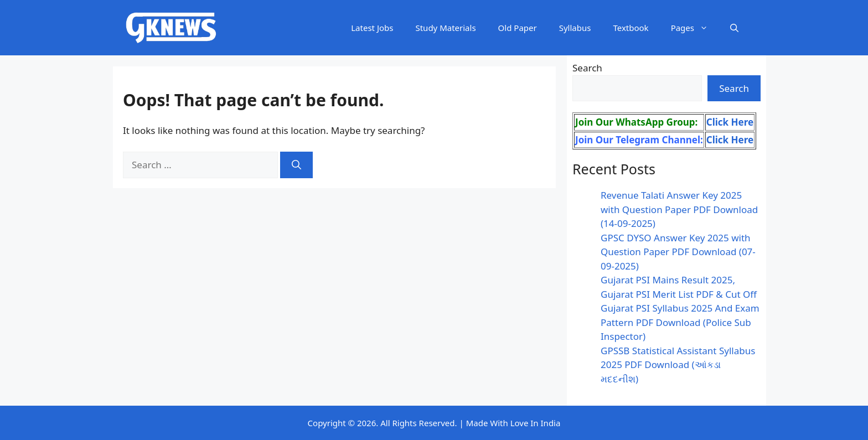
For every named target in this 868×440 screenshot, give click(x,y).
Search (587, 68)
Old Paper (518, 28)
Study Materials (445, 28)
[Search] (296, 165)
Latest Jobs (372, 28)
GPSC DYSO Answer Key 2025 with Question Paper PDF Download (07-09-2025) (678, 252)
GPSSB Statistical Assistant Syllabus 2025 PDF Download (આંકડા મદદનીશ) (678, 365)
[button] (734, 28)
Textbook (631, 28)
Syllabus (575, 28)
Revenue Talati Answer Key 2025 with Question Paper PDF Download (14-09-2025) (679, 209)
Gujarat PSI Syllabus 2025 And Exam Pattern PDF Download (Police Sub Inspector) (680, 322)
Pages (695, 28)
